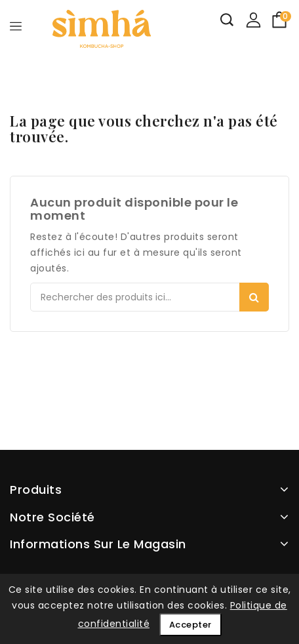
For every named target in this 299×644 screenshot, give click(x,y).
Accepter (190, 625)
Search (254, 297)
